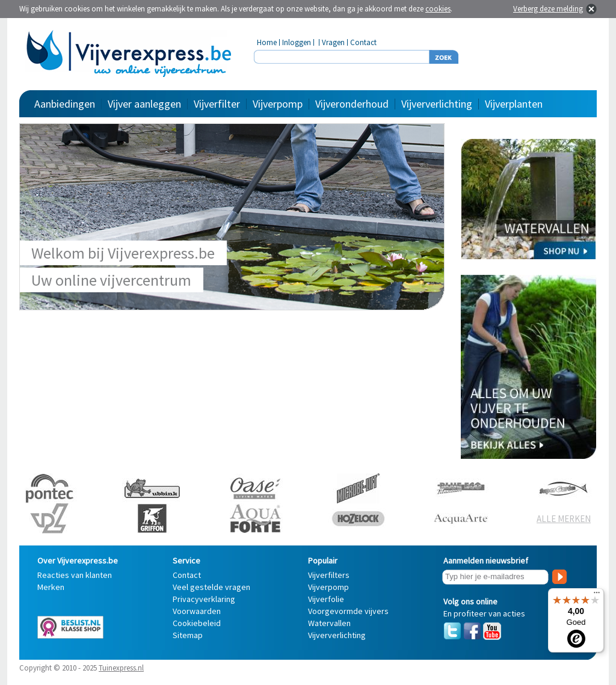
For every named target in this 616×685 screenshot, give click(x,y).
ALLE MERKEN (564, 519)
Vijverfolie (326, 599)
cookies (438, 9)
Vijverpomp (278, 104)
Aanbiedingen (65, 104)
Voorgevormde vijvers (348, 611)
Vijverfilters (329, 575)
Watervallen (329, 623)
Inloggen (297, 42)
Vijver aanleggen (144, 104)
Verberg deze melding (548, 9)
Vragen (333, 42)
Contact (363, 42)
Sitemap (188, 635)
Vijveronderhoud (352, 104)
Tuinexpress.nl (121, 668)
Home (267, 42)
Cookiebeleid (197, 623)
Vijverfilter (217, 104)
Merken (51, 587)
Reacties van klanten (75, 575)
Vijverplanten (514, 104)
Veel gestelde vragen (211, 587)
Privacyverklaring (204, 599)
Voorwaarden (197, 611)
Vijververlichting (437, 104)
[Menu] (597, 595)
